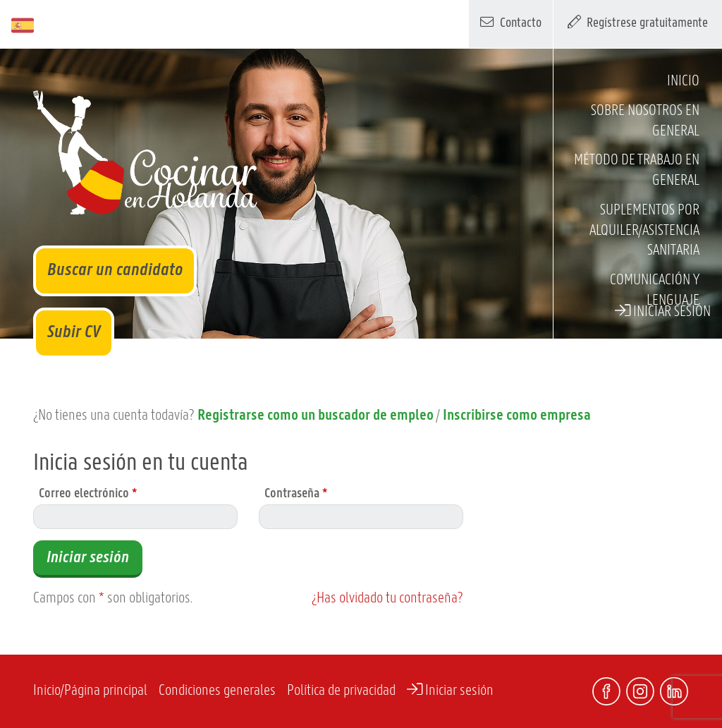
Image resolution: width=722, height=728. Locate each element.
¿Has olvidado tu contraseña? (387, 599)
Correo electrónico (88, 494)
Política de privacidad (341, 691)
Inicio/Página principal (90, 691)
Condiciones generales (217, 691)
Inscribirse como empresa (517, 416)
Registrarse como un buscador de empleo (316, 416)
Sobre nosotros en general (645, 121)
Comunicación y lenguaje (655, 291)
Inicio (683, 81)
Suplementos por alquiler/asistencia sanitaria (644, 231)
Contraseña (296, 494)
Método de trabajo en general (637, 171)
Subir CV (74, 333)
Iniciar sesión (663, 311)
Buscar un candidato (115, 271)
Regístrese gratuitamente (638, 22)
